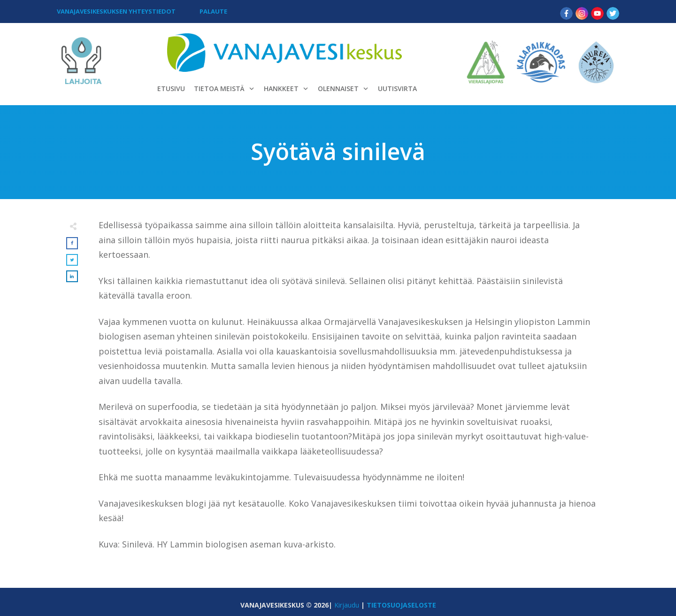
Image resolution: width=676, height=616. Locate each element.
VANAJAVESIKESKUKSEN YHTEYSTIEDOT (116, 11)
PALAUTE (213, 11)
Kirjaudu (347, 605)
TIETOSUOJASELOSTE (401, 605)
